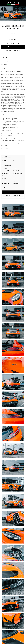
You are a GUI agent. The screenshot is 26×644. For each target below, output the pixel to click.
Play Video (13, 39)
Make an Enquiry (13, 192)
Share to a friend (13, 43)
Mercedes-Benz (13, 47)
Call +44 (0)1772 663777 (13, 51)
